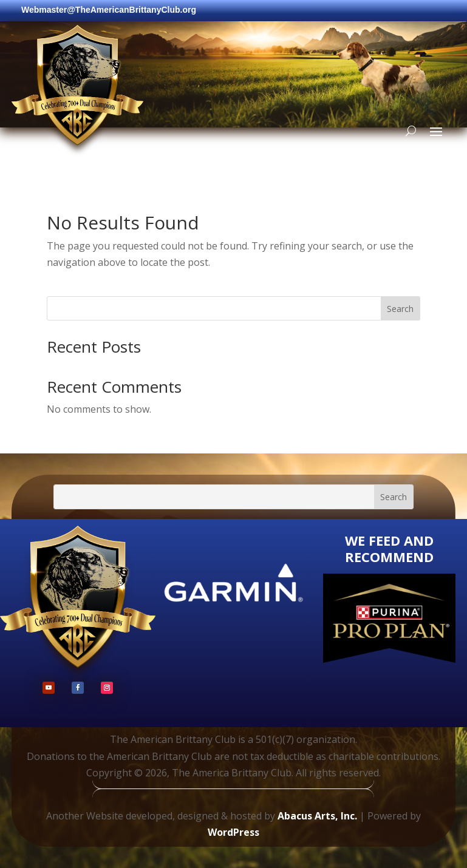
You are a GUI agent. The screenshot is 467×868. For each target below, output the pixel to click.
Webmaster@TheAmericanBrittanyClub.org (109, 10)
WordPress (233, 832)
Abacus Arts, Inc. (317, 816)
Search (400, 309)
